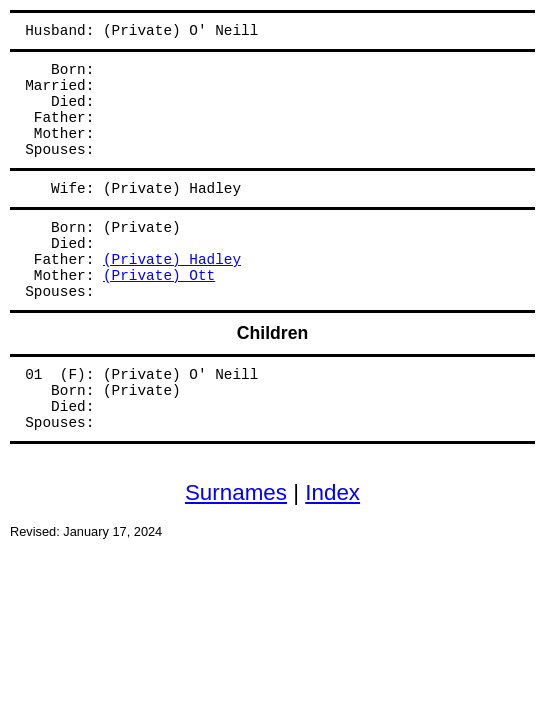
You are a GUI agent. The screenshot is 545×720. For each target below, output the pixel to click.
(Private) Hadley (172, 260)
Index (332, 492)
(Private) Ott (159, 276)
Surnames (236, 492)
